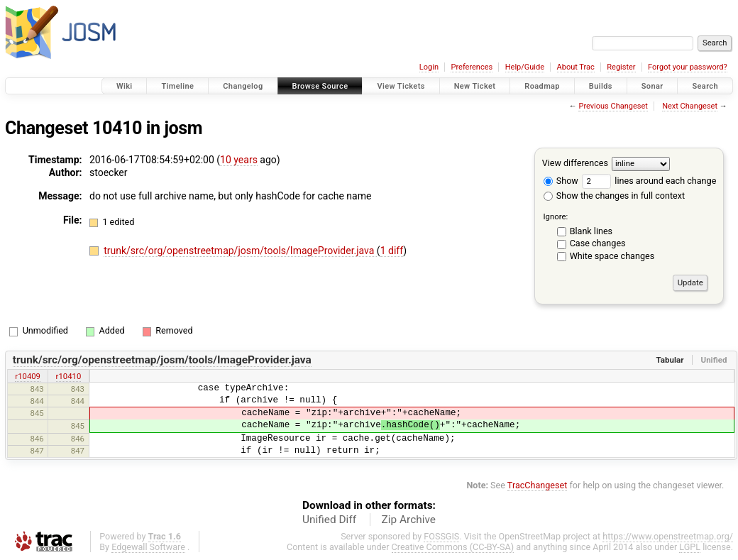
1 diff (392, 251)
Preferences (472, 67)
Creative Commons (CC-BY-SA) (453, 547)
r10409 (28, 376)
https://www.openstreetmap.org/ (668, 536)
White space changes (612, 256)
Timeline (177, 86)
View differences (575, 163)
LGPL (690, 547)
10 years (239, 160)
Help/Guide (525, 67)
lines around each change (649, 181)
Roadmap (542, 86)
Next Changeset (690, 106)
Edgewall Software (148, 547)
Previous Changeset (613, 106)
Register (621, 67)
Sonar (652, 86)
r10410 (69, 376)
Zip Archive (409, 520)
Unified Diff (329, 520)
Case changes (598, 243)
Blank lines (591, 231)
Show (561, 181)
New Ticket (475, 86)
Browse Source (320, 86)
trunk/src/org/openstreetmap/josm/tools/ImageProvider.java (240, 251)
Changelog (243, 86)
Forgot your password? (688, 67)
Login (429, 67)
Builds (601, 86)
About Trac (576, 67)
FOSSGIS (441, 536)
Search (705, 86)
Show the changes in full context (614, 196)
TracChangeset (538, 485)
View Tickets (401, 86)
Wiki (125, 86)
